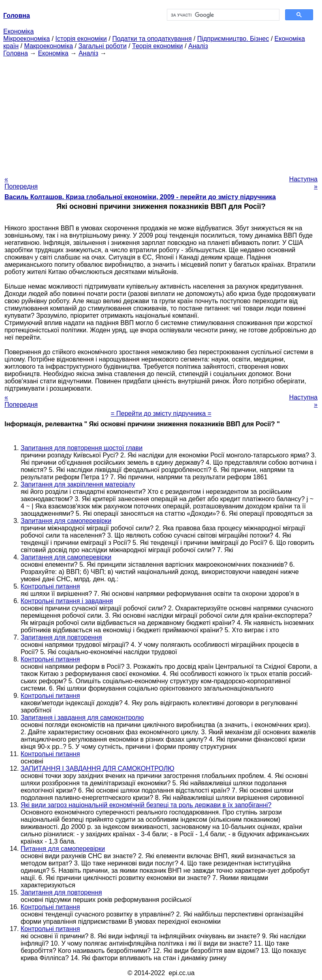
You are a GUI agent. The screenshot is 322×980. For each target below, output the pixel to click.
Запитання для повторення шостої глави (82, 448)
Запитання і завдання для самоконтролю (82, 717)
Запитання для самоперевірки (66, 521)
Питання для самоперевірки (63, 849)
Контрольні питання (50, 586)
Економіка (18, 31)
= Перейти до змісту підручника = (161, 413)
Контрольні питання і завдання (67, 601)
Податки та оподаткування (152, 39)
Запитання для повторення (61, 637)
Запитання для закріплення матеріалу (78, 484)
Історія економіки (81, 39)
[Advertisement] (161, 114)
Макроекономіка (48, 46)
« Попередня (21, 183)
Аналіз (198, 46)
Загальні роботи (102, 46)
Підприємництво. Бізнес (233, 39)
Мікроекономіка (27, 39)
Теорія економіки (157, 46)
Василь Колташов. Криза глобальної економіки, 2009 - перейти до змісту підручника (140, 197)
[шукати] (223, 15)
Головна (16, 53)
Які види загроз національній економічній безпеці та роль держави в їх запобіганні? (146, 805)
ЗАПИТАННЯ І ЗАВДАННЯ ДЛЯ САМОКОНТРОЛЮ (98, 768)
